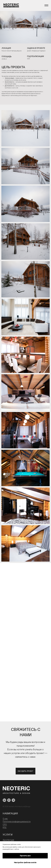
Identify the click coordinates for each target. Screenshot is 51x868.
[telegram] (13, 795)
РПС (5, 822)
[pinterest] (9, 795)
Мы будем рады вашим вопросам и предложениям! (26, 750)
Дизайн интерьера (11, 837)
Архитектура (8, 834)
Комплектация (9, 840)
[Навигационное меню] (46, 5)
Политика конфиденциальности (17, 816)
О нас (5, 813)
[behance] (4, 795)
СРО (5, 819)
